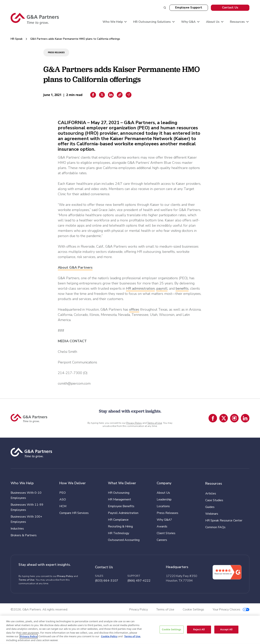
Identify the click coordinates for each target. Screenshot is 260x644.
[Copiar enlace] (120, 95)
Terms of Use (155, 423)
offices (134, 309)
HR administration (140, 288)
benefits (182, 288)
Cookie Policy (109, 636)
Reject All (199, 629)
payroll (162, 288)
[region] (130, 630)
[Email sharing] (129, 95)
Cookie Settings (172, 629)
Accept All (226, 629)
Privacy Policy (134, 423)
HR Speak (17, 39)
